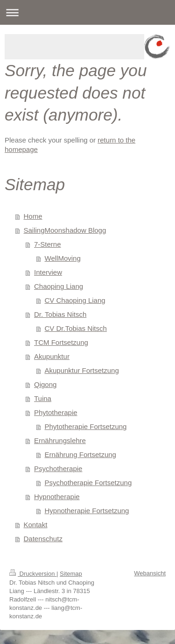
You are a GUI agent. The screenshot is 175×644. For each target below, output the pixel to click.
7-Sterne (48, 244)
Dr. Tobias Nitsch (60, 314)
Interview (48, 272)
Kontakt (36, 525)
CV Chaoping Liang (75, 300)
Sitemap (71, 574)
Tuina (43, 398)
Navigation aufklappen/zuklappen (87, 12)
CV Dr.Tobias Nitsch (76, 328)
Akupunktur (52, 356)
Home (33, 216)
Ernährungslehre (60, 440)
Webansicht (150, 573)
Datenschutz (43, 539)
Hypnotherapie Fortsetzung (87, 511)
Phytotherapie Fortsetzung (86, 426)
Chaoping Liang (59, 286)
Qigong (45, 384)
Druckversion (33, 574)
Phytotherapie (56, 412)
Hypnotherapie (57, 497)
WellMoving (63, 258)
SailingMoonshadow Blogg (65, 230)
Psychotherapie (58, 469)
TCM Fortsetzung (61, 342)
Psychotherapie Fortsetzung (88, 483)
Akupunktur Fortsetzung (82, 370)
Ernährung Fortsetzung (80, 454)
